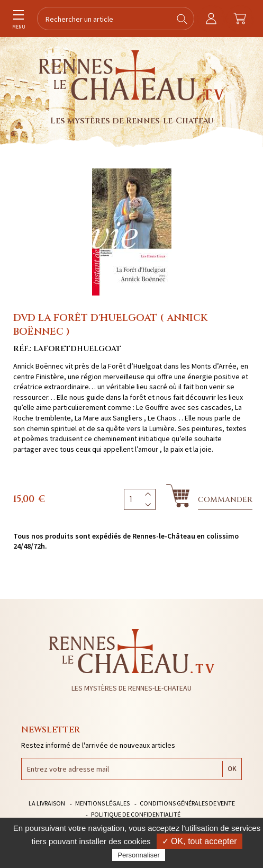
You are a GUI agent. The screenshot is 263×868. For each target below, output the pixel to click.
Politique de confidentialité (136, 814)
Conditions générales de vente (187, 803)
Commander (225, 500)
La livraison (47, 803)
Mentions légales (102, 803)
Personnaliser (139, 855)
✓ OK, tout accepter (199, 841)
